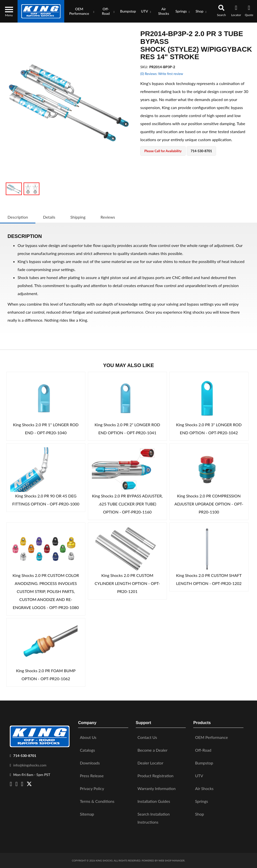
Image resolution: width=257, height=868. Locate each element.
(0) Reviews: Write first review (162, 74)
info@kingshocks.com (30, 765)
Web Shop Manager (171, 860)
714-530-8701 (25, 756)
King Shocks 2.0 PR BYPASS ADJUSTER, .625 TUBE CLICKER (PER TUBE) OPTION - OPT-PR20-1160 (127, 504)
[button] (81, 11)
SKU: (144, 67)
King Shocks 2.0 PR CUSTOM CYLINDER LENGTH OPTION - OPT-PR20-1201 (127, 583)
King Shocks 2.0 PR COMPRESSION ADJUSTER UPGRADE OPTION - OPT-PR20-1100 (209, 504)
